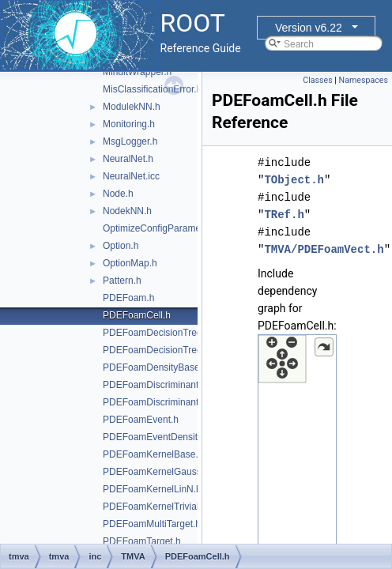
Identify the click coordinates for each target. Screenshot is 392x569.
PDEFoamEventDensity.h (156, 437)
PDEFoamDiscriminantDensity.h (170, 402)
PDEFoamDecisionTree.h (156, 333)
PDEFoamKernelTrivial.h (155, 507)
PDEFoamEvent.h (141, 420)
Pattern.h (122, 281)
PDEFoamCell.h (137, 315)
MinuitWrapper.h (137, 72)
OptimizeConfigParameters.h (164, 228)
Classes (317, 80)
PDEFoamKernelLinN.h (152, 489)
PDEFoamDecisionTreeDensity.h (172, 350)
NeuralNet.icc (131, 176)
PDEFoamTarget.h (142, 541)
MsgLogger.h (130, 141)
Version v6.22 (309, 28)
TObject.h (294, 180)
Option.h (121, 246)
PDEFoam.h (128, 298)
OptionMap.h (130, 263)
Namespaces (364, 80)
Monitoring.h (129, 124)
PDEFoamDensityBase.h (155, 367)
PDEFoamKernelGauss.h (156, 472)
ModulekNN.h (132, 107)
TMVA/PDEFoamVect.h (324, 249)
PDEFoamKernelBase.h (153, 454)
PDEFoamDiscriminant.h (155, 385)
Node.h (118, 194)
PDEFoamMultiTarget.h (152, 524)
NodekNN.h (127, 211)
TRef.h (284, 215)
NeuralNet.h (128, 159)
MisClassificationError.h (152, 89)
